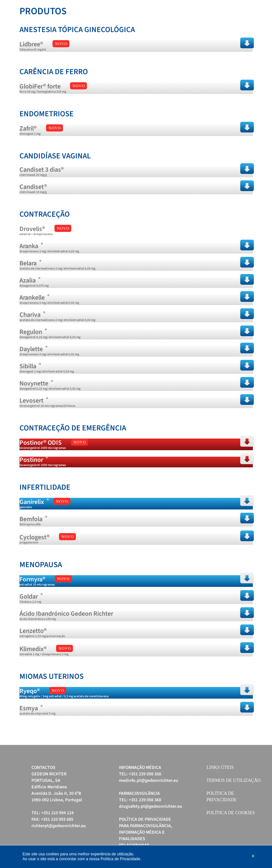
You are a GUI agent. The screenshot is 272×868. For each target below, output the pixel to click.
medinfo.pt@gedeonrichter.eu (149, 781)
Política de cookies (231, 813)
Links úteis (220, 767)
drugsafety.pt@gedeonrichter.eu (151, 806)
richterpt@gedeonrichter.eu (59, 826)
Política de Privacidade (120, 859)
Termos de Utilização (234, 780)
